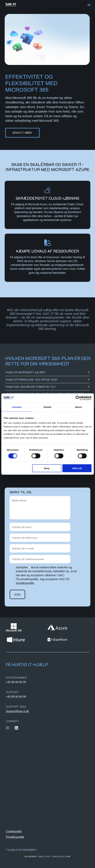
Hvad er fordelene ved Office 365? (32, 380)
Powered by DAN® (61, 856)
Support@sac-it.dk (17, 711)
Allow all (77, 468)
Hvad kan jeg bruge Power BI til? (31, 387)
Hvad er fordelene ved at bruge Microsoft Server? (45, 394)
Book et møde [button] (22, 133)
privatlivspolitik (25, 583)
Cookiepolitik (14, 831)
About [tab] (78, 407)
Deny (47, 468)
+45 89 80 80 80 (16, 697)
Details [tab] (48, 407)
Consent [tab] (17, 407)
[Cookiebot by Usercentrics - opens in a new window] (78, 398)
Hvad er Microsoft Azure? (26, 372)
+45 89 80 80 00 (16, 682)
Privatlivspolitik (15, 837)
